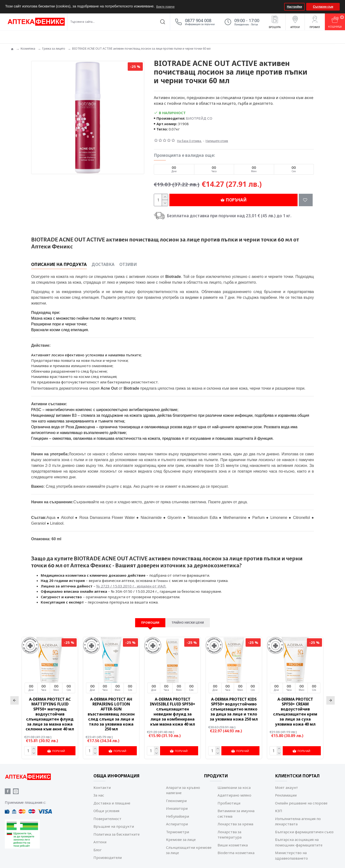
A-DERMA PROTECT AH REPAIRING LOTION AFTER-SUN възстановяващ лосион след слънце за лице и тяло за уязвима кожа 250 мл (111, 709)
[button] (280, 7)
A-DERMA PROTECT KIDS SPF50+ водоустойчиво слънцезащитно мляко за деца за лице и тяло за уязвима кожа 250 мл (234, 704)
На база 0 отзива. (189, 141)
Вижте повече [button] (165, 7)
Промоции (147, 616)
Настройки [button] (295, 7)
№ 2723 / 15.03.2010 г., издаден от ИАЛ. (131, 574)
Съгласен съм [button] (323, 7)
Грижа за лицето (54, 49)
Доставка (103, 258)
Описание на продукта (59, 258)
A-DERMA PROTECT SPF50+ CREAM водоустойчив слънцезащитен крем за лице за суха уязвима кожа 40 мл (295, 706)
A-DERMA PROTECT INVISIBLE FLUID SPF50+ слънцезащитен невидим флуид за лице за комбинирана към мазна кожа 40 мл (172, 706)
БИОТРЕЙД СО (199, 118)
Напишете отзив (217, 141)
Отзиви (128, 258)
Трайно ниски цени (190, 616)
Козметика (28, 49)
